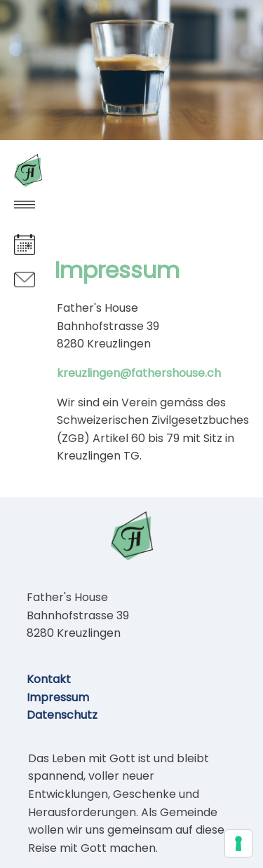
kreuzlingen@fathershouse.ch (139, 373)
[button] (25, 205)
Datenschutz (62, 715)
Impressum (58, 697)
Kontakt (49, 679)
